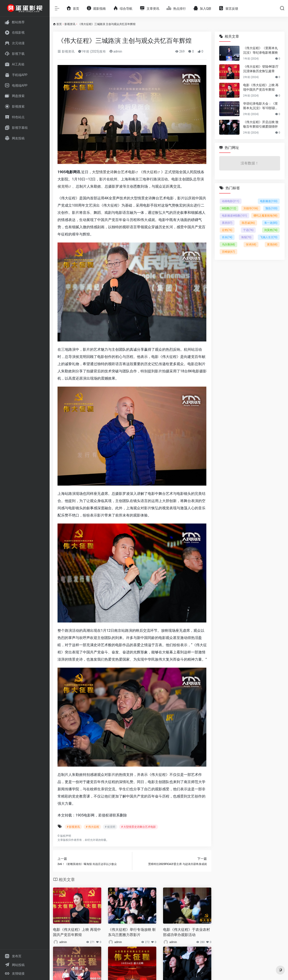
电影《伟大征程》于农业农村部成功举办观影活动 (187, 932)
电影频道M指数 (234, 216)
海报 (246, 237)
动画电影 (231, 201)
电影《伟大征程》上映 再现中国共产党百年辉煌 (77, 932)
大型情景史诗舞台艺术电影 (114, 172)
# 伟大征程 (92, 827)
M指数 (229, 208)
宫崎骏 (228, 252)
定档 (227, 230)
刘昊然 (271, 230)
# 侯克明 (110, 827)
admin (116, 51)
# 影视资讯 (73, 827)
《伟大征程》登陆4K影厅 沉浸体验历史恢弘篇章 (261, 69)
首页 (59, 24)
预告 (271, 208)
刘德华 (251, 208)
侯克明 (63, 186)
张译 (251, 244)
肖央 (227, 237)
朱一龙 (271, 223)
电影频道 (269, 201)
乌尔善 (228, 244)
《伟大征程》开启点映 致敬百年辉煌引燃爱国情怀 (261, 124)
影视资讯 (70, 24)
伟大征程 (150, 172)
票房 (227, 223)
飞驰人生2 (269, 237)
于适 (248, 230)
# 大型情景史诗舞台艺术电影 (138, 827)
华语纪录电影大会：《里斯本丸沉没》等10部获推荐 (261, 106)
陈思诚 (248, 223)
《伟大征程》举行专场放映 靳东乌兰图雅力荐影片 (132, 932)
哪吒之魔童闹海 (265, 216)
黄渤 (272, 244)
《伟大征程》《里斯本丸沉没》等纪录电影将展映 (260, 50)
